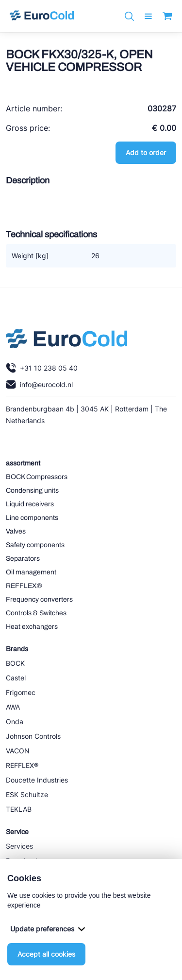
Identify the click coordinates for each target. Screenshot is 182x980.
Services (19, 846)
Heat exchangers (32, 627)
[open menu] (148, 16)
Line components (32, 518)
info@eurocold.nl (39, 384)
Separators (23, 559)
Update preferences (48, 929)
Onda (15, 722)
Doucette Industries (37, 780)
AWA (13, 707)
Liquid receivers (30, 504)
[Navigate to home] (42, 16)
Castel (16, 678)
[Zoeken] (129, 16)
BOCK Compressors (37, 477)
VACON (18, 751)
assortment (23, 463)
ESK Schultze (27, 794)
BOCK (15, 663)
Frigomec (21, 692)
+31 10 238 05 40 (42, 368)
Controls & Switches (36, 613)
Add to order (146, 152)
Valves (16, 531)
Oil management (31, 572)
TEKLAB (19, 809)
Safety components (35, 545)
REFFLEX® (24, 586)
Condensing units (32, 490)
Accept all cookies (46, 954)
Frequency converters (39, 599)
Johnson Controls (33, 736)
